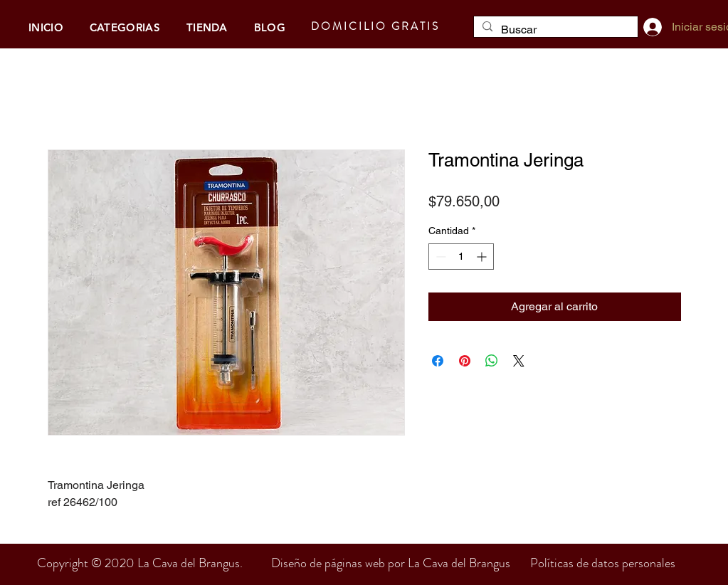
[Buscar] (554, 30)
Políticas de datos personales (603, 563)
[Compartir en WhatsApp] (492, 361)
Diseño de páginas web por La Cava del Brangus (401, 563)
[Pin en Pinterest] (465, 361)
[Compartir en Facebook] (438, 361)
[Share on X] (519, 361)
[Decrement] (439, 257)
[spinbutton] (461, 257)
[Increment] (483, 257)
